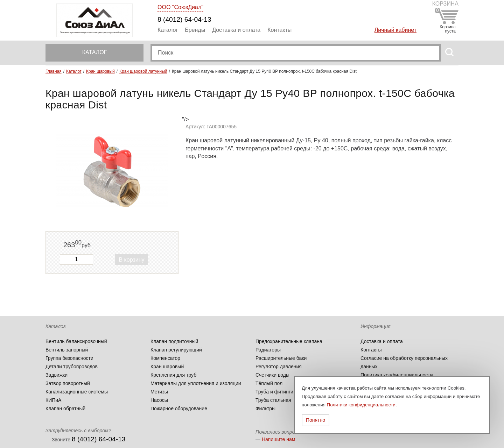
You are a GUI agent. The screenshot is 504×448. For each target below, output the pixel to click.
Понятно (316, 420)
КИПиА (53, 400)
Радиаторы (268, 350)
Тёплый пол (269, 383)
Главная (54, 71)
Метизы (159, 392)
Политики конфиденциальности (361, 405)
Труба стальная (273, 400)
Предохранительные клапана (289, 341)
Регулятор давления (279, 367)
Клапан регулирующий (176, 350)
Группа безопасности (69, 358)
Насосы (159, 400)
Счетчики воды (272, 375)
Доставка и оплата (236, 30)
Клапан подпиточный (174, 341)
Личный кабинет (395, 30)
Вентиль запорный (67, 350)
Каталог (168, 30)
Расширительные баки (281, 358)
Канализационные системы (77, 392)
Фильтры (265, 408)
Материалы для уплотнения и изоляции (196, 383)
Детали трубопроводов (72, 367)
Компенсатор (165, 358)
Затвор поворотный (68, 383)
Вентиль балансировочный (76, 341)
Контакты (279, 30)
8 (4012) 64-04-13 (184, 19)
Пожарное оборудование (179, 408)
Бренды (195, 30)
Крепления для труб (173, 375)
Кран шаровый (100, 71)
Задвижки (57, 375)
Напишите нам (278, 439)
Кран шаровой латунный (143, 71)
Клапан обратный (65, 408)
